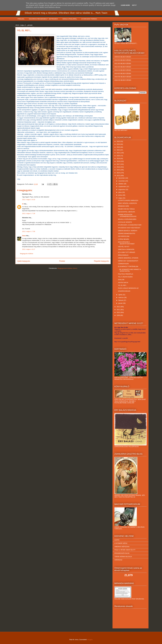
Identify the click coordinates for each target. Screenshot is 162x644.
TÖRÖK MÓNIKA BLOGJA (123, 557)
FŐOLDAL (21, 19)
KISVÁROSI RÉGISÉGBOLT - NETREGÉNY (43, 19)
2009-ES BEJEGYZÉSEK (123, 57)
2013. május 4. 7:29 (29, 213)
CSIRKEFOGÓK (123, 264)
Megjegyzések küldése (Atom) (67, 268)
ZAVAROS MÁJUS (124, 291)
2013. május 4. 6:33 (29, 200)
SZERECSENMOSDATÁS (127, 233)
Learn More (125, 5)
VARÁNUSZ (118, 560)
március (121, 297)
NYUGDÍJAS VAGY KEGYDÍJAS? (129, 228)
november (122, 181)
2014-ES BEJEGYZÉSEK (123, 73)
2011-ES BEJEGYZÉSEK (123, 63)
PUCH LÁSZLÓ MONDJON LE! (128, 288)
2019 (119, 158)
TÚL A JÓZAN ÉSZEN (125, 277)
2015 (119, 170)
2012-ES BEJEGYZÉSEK (123, 67)
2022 (119, 150)
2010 (119, 312)
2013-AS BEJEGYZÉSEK (123, 70)
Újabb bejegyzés (24, 261)
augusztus (122, 189)
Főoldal (62, 261)
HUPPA (117, 540)
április (121, 295)
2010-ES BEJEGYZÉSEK (123, 60)
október (121, 184)
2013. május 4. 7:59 (29, 231)
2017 (119, 164)
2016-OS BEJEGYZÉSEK (123, 80)
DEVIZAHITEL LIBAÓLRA (127, 212)
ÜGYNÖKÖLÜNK (124, 236)
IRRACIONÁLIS (123, 255)
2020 (119, 156)
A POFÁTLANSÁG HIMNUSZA (128, 200)
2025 (119, 141)
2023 (119, 147)
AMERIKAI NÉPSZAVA (122, 547)
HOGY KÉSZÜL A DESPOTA (127, 203)
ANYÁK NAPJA (123, 283)
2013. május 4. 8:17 (29, 249)
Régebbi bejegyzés (101, 261)
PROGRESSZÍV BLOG (122, 553)
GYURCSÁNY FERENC (89, 19)
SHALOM (121, 280)
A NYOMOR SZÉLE (121, 543)
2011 (119, 310)
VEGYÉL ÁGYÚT (124, 247)
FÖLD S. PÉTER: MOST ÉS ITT (125, 550)
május (121, 198)
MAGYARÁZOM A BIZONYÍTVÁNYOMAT (126, 243)
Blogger (90, 640)
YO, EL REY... (123, 285)
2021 (119, 153)
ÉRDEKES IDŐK (124, 206)
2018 (119, 161)
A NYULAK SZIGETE (125, 222)
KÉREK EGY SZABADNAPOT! (128, 261)
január (121, 303)
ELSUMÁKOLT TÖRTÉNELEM (128, 266)
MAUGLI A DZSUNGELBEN (127, 219)
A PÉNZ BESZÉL (124, 239)
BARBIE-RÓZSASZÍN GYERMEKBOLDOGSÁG (127, 216)
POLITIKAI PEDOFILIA (126, 274)
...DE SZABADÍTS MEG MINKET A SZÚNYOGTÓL (129, 270)
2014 (119, 173)
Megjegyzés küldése (27, 254)
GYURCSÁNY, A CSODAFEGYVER (130, 225)
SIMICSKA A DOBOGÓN (126, 249)
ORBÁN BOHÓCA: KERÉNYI (128, 231)
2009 (119, 315)
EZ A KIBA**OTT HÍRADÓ (127, 252)
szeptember (123, 187)
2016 (119, 167)
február (121, 300)
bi (23, 204)
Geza (24, 236)
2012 (119, 307)
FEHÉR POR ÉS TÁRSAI (126, 209)
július (120, 192)
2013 (119, 176)
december (122, 178)
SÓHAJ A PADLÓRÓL (70, 19)
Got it (134, 5)
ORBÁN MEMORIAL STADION (128, 258)
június (121, 195)
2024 (119, 144)
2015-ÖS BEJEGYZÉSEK (123, 77)
